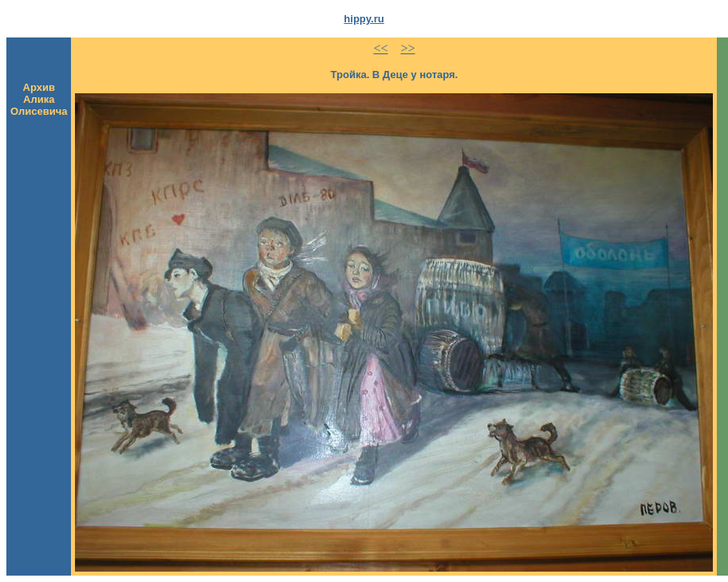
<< (380, 48)
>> (407, 48)
